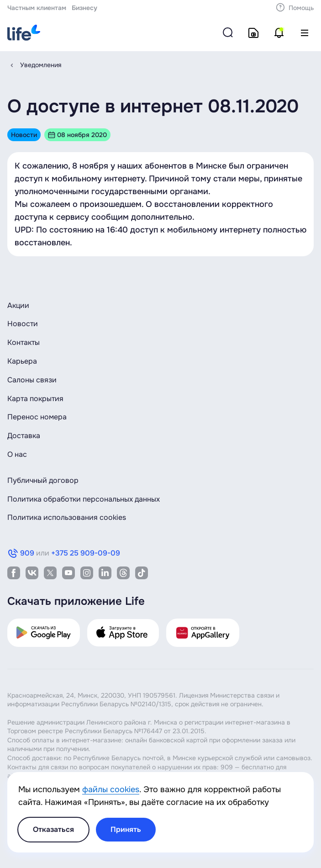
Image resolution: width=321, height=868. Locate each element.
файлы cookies (111, 789)
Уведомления (41, 65)
